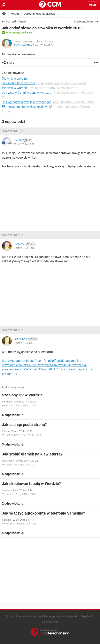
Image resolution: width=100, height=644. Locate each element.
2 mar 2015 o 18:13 (24, 248)
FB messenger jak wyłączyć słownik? (27, 107)
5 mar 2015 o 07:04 (43, 45)
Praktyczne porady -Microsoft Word (62, 83)
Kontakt (74, 616)
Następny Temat (84, 22)
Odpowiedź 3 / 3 (13, 330)
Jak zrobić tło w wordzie (19, 83)
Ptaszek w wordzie (15, 88)
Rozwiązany (12, 33)
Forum (15, 14)
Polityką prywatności (55, 616)
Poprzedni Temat (16, 22)
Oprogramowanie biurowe (40, 14)
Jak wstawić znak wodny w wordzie (27, 93)
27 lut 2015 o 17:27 (24, 144)
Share (11, 63)
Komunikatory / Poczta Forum (74, 102)
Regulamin (87, 616)
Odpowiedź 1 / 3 (13, 131)
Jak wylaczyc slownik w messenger (26, 102)
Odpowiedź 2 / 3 (13, 235)
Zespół (9, 616)
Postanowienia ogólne (28, 616)
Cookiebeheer (50, 622)
